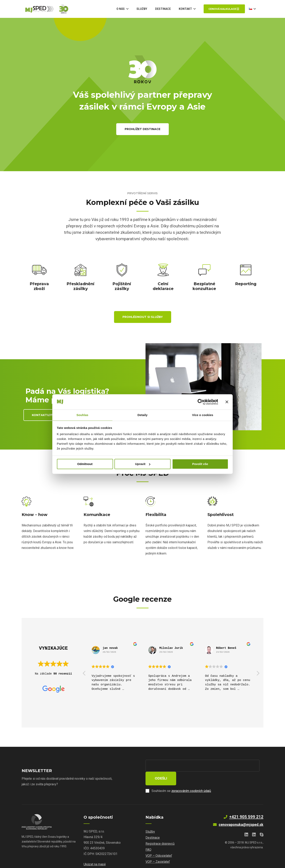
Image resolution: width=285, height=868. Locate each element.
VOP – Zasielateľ (158, 850)
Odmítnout (85, 464)
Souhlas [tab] (82, 415)
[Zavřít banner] (227, 402)
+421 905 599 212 (246, 805)
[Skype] (262, 823)
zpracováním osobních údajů (191, 779)
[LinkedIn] (246, 823)
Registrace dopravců (160, 832)
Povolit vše (200, 464)
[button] (258, 674)
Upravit (143, 464)
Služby (150, 820)
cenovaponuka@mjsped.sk (241, 813)
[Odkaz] (54, 10)
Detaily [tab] (142, 415)
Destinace (153, 826)
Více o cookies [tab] (203, 415)
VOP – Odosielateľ (159, 844)
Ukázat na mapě (95, 852)
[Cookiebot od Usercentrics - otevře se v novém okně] (201, 402)
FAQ (148, 838)
